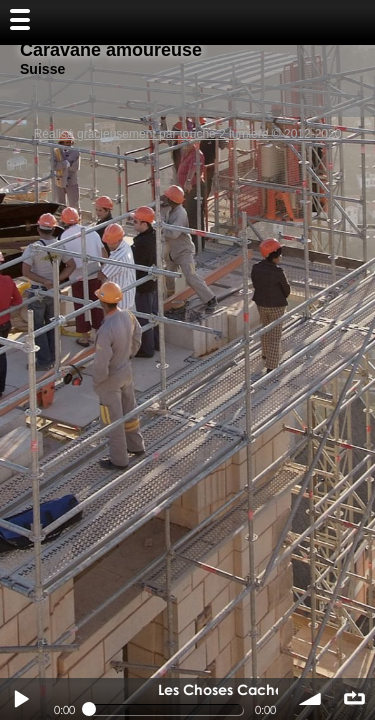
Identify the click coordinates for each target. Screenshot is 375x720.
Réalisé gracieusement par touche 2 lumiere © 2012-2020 (188, 134)
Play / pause (21, 699)
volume (311, 699)
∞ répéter (354, 699)
